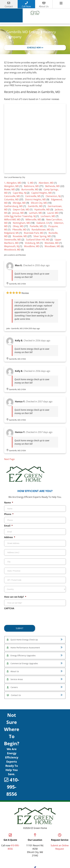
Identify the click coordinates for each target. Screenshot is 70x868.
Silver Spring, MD (42, 237)
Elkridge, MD (19, 203)
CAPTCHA (9, 609)
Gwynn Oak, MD (21, 210)
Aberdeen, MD (46, 183)
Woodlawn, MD (52, 247)
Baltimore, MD (31, 187)
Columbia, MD (11, 200)
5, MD (31, 183)
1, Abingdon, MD (13, 183)
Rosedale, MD (20, 237)
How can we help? (15, 597)
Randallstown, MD (41, 230)
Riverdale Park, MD (34, 233)
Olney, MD (18, 227)
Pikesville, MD (19, 230)
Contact (9, 6)
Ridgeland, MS (11, 233)
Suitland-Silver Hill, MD (38, 240)
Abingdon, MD (12, 187)
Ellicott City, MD (39, 203)
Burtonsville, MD (30, 190)
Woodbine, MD (32, 247)
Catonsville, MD (12, 197)
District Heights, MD (36, 200)
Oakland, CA (43, 223)
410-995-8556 (13, 787)
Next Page (9, 460)
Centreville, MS (33, 197)
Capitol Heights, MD (42, 193)
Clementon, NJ (53, 197)
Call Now (26, 6)
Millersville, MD (33, 220)
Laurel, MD (53, 213)
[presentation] (25, 617)
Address (10, 538)
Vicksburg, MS (32, 243)
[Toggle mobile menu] (61, 3)
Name (9, 503)
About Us (44, 6)
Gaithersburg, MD (13, 207)
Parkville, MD (37, 227)
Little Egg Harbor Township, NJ (20, 217)
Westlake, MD (52, 243)
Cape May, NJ (20, 193)
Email (8, 526)
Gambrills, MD (35, 207)
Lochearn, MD (48, 217)
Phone (9, 515)
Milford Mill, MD (12, 220)
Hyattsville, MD (42, 210)
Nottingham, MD (21, 223)
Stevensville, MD (13, 240)
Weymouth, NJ (12, 247)
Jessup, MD (18, 213)
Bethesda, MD (53, 187)
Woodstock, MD (12, 250)
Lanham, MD (36, 213)
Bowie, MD (10, 190)
